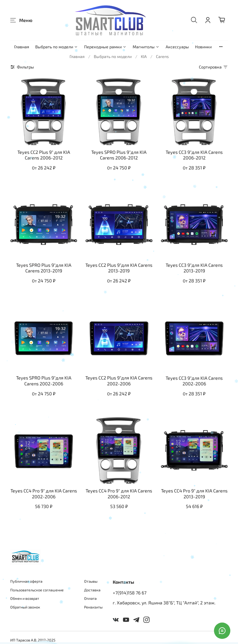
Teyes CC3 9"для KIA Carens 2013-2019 (194, 268)
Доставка (92, 590)
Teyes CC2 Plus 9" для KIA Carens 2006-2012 (44, 155)
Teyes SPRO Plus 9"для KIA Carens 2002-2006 (44, 381)
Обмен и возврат (25, 598)
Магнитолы (146, 47)
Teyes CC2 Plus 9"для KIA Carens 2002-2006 (119, 381)
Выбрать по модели (57, 47)
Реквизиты (93, 607)
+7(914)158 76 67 (130, 593)
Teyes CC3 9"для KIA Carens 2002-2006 (194, 381)
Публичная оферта (26, 581)
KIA (144, 56)
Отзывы (91, 581)
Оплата (90, 598)
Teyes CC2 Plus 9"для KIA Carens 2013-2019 (119, 268)
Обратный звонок (25, 607)
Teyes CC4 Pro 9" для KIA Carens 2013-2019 (194, 494)
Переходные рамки (105, 47)
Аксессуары (177, 47)
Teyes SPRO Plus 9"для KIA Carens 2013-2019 (44, 268)
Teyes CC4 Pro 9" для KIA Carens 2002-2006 (44, 494)
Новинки (203, 47)
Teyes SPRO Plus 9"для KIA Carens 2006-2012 (119, 155)
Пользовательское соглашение (37, 590)
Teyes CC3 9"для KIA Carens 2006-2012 (194, 155)
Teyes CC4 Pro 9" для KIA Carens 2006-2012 (119, 494)
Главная (22, 47)
